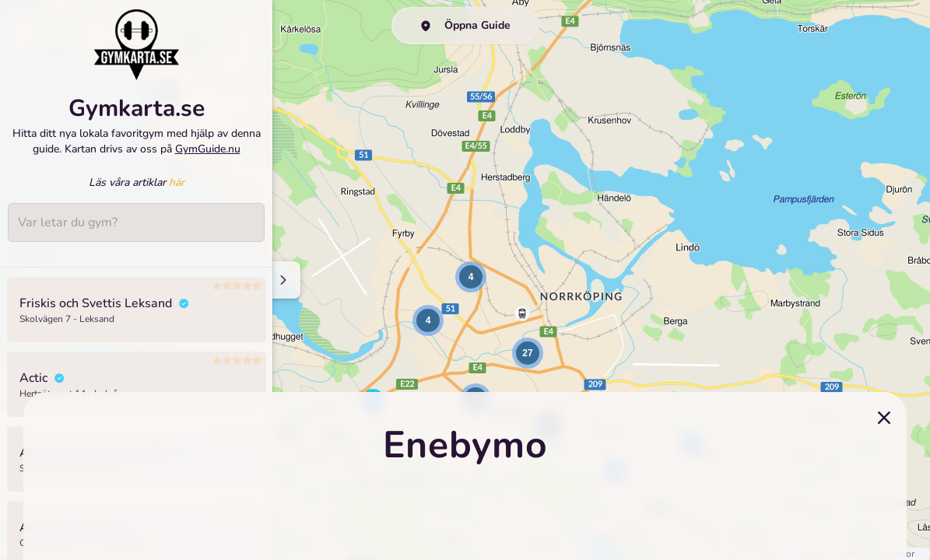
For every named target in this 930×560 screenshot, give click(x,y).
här (177, 182)
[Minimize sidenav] (282, 280)
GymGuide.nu (208, 149)
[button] (428, 320)
